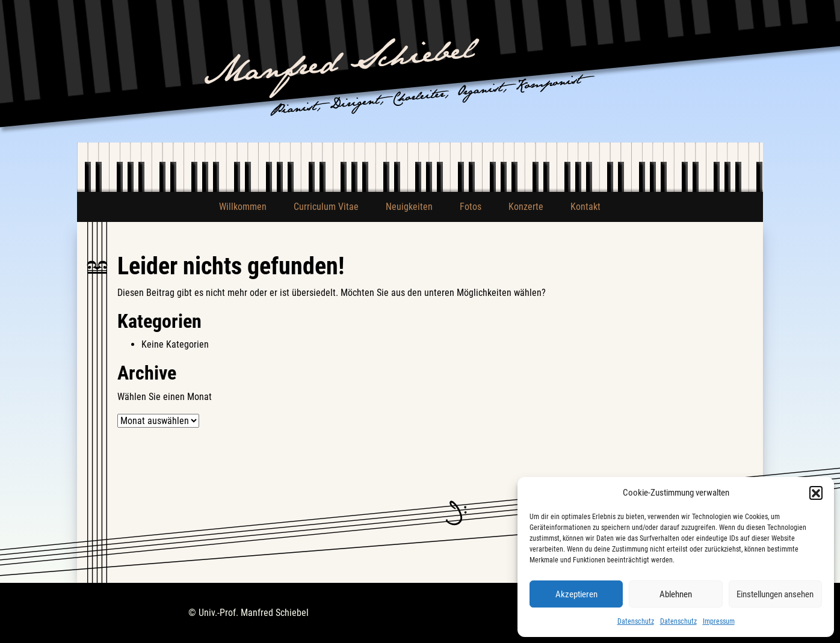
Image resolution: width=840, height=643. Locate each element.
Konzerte (526, 207)
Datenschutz (636, 621)
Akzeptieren (576, 594)
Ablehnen (676, 594)
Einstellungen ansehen (775, 594)
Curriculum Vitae (326, 207)
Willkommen (243, 207)
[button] (816, 493)
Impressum (719, 621)
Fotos (471, 207)
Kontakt (585, 207)
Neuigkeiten (409, 207)
